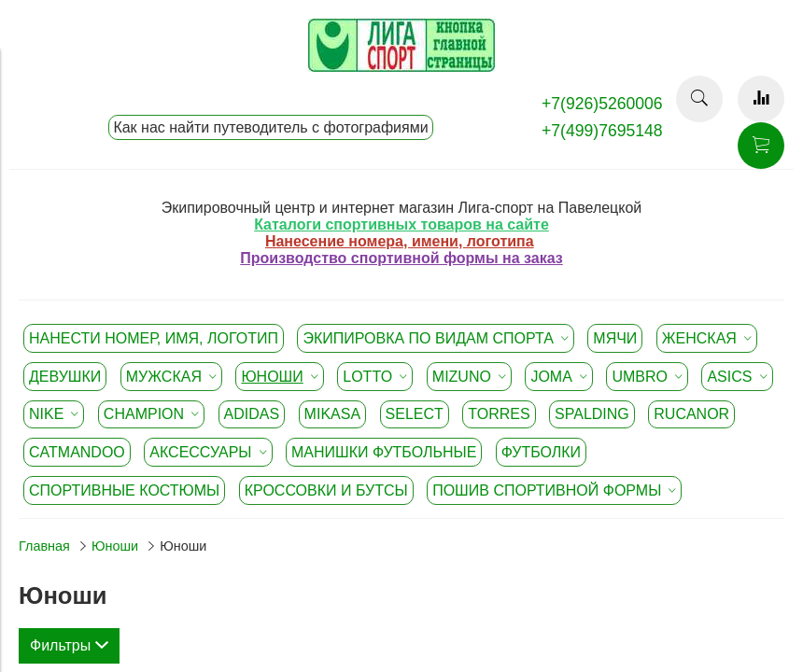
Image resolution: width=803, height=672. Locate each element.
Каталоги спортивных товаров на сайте (401, 224)
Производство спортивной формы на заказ (401, 258)
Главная (44, 546)
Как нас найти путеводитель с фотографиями (270, 127)
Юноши (115, 546)
